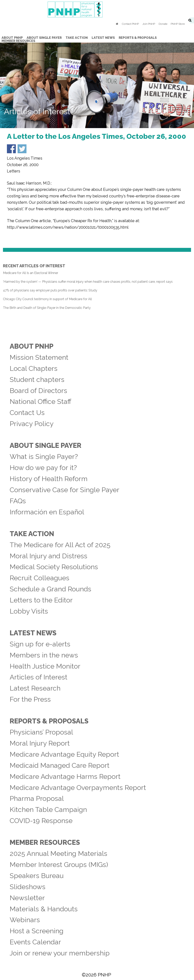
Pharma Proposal (37, 798)
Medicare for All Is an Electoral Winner (31, 273)
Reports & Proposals (49, 721)
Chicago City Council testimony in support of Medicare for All (47, 299)
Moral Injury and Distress (48, 556)
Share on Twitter (22, 149)
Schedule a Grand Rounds (50, 589)
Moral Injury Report (40, 743)
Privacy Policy (32, 424)
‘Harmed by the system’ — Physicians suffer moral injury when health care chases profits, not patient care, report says (88, 282)
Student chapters (37, 380)
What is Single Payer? (44, 457)
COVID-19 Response (41, 821)
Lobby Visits (29, 611)
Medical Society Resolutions (54, 567)
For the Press (30, 699)
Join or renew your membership (60, 953)
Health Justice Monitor (45, 666)
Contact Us (27, 413)
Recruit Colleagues (40, 578)
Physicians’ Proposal (41, 732)
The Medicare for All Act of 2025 (60, 545)
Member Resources (45, 842)
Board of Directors (38, 391)
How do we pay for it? (43, 468)
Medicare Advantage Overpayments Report (78, 788)
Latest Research (35, 688)
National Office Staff (40, 402)
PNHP (97, 10)
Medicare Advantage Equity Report (64, 754)
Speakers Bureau (37, 876)
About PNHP (32, 346)
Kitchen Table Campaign (48, 810)
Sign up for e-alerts (40, 644)
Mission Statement (39, 357)
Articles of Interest (39, 677)
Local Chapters (34, 368)
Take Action (32, 534)
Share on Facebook (11, 149)
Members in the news (44, 655)
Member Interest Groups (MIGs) (59, 865)
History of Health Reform (49, 479)
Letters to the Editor (41, 600)
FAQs (18, 501)
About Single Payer (46, 445)
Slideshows (28, 887)
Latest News (33, 633)
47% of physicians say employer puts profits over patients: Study (50, 290)
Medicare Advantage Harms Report (65, 776)
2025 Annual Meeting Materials (58, 853)
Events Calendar (35, 942)
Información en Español (47, 512)
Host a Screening (37, 931)
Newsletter (27, 898)
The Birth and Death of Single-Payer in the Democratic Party (47, 308)
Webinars (25, 920)
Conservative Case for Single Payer (65, 490)
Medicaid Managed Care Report (60, 765)
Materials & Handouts (44, 909)
